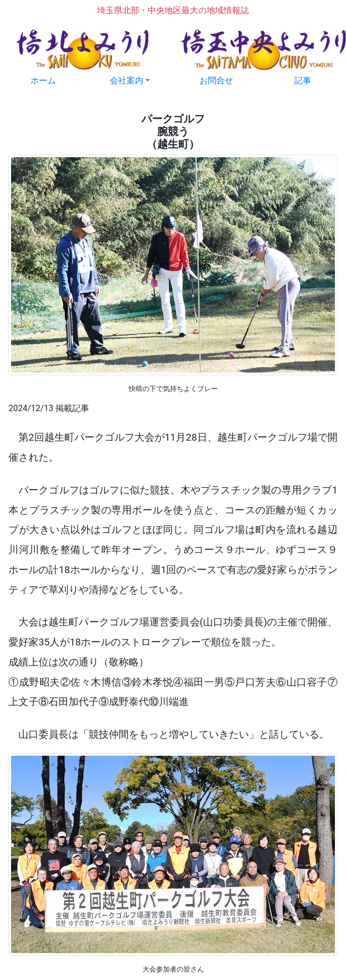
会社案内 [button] (127, 80)
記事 (303, 80)
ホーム (43, 80)
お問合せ (216, 80)
